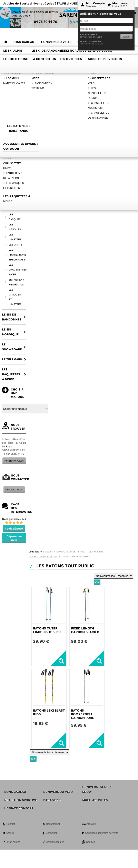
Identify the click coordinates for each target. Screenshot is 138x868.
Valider (126, 37)
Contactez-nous (14, 490)
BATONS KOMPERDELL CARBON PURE (83, 714)
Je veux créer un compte (91, 37)
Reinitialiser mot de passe (92, 44)
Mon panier (120, 3)
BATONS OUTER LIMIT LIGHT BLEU (47, 630)
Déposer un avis (14, 538)
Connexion (91, 6)
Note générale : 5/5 (14, 519)
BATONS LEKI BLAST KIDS (49, 712)
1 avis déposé (14, 528)
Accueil (49, 552)
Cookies (91, 842)
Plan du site (14, 842)
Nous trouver (53, 824)
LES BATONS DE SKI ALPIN (43, 557)
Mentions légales (55, 842)
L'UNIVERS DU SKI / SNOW (71, 552)
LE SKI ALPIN (96, 552)
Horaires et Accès (14, 461)
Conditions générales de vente (102, 833)
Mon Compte (95, 3)
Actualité (91, 824)
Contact (11, 824)
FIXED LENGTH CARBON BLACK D (85, 630)
